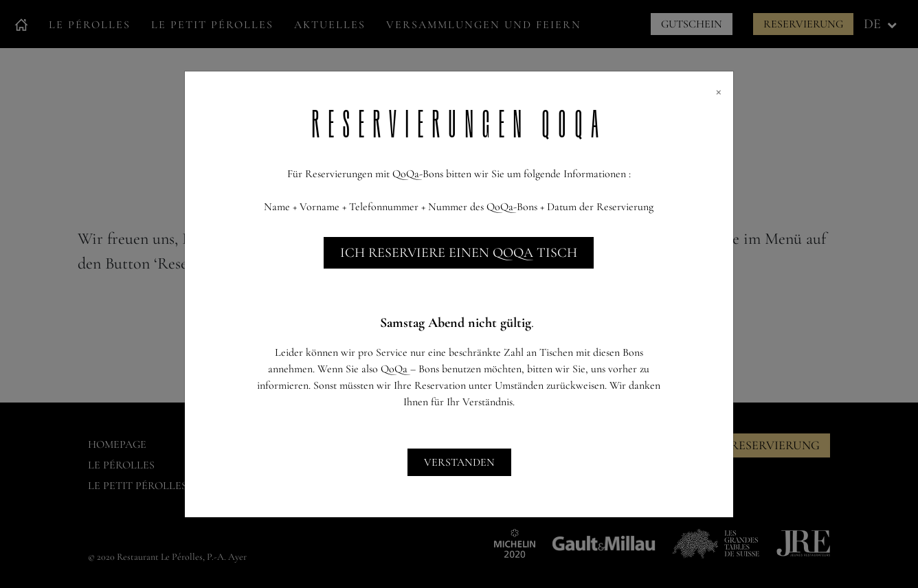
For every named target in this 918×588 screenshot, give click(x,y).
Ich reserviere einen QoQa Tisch (459, 253)
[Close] (719, 91)
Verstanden (459, 462)
